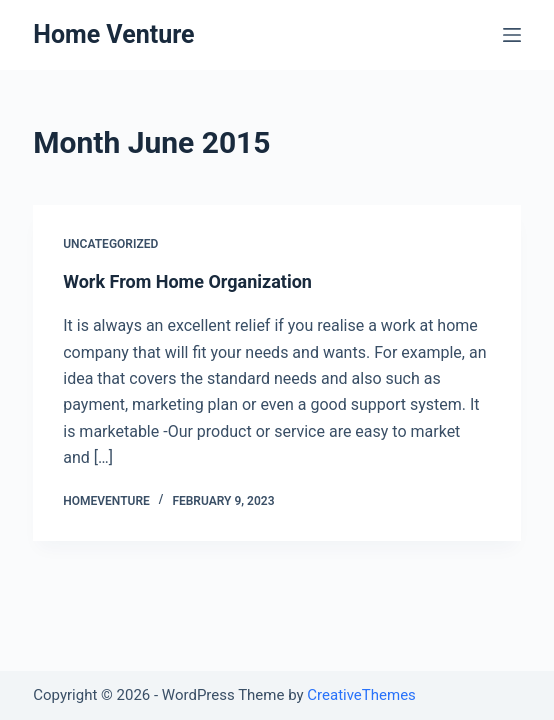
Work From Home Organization (187, 281)
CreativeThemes (361, 695)
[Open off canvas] (512, 35)
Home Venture (113, 34)
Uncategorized (110, 244)
